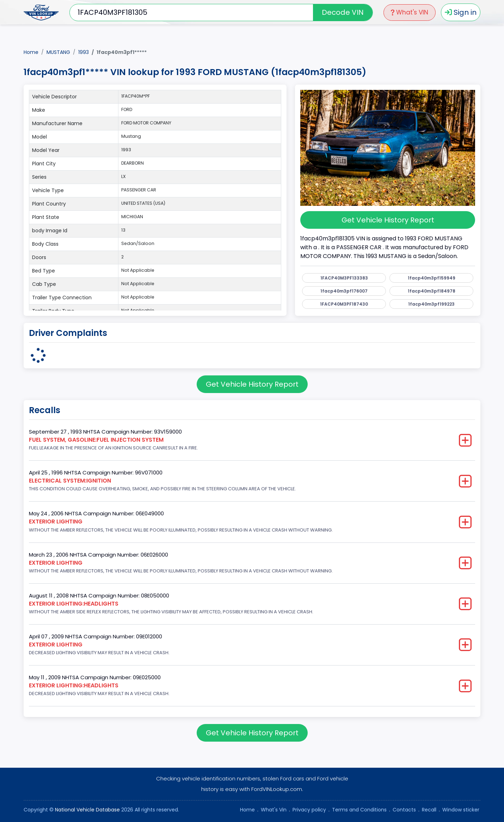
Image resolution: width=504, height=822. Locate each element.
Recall (429, 810)
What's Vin (274, 810)
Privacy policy (309, 810)
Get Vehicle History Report (388, 220)
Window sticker (461, 810)
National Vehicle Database (87, 810)
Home (31, 52)
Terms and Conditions (359, 810)
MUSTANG (58, 52)
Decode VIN (343, 12)
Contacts (404, 810)
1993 (84, 52)
